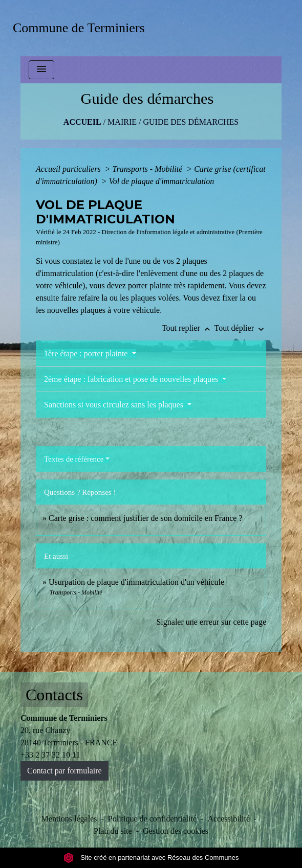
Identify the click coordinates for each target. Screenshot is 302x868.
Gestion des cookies (176, 831)
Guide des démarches (191, 122)
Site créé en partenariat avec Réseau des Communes (151, 858)
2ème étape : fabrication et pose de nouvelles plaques (132, 379)
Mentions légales (69, 819)
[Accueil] (82, 28)
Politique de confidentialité (152, 819)
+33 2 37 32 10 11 (50, 755)
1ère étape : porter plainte (87, 353)
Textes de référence (74, 459)
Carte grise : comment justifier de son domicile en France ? (146, 518)
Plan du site (113, 831)
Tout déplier (240, 328)
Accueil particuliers (69, 169)
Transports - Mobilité (148, 169)
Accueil (82, 122)
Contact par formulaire (64, 771)
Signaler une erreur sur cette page (211, 622)
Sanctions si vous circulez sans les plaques (115, 405)
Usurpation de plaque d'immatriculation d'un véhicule (136, 582)
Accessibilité (229, 819)
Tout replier (188, 328)
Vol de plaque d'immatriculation (162, 181)
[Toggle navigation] (41, 70)
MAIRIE (122, 122)
